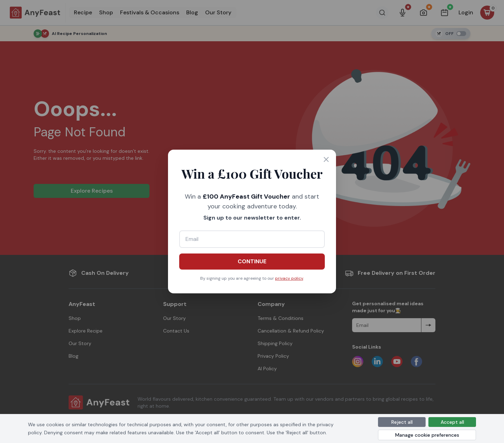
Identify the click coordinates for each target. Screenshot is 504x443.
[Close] (326, 159)
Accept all (452, 422)
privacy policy (289, 278)
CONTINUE (252, 261)
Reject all (402, 422)
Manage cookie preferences (427, 435)
